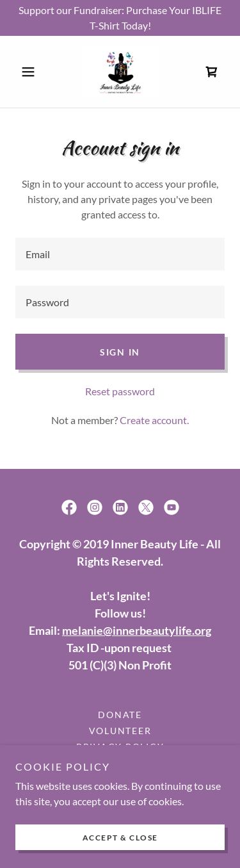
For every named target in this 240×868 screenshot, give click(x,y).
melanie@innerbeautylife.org (137, 630)
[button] (31, 72)
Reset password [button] (120, 391)
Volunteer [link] (120, 731)
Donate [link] (120, 715)
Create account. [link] (154, 420)
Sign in (120, 352)
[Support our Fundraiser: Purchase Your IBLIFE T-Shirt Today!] (120, 18)
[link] (120, 72)
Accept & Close (120, 838)
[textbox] (120, 254)
